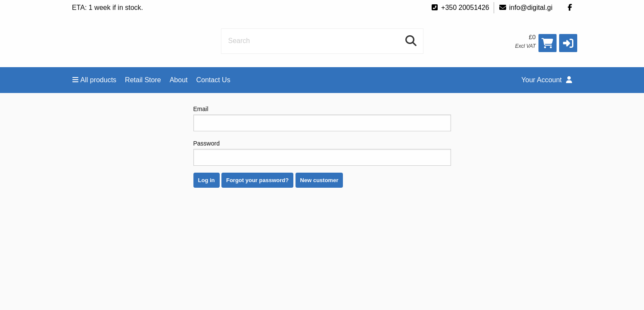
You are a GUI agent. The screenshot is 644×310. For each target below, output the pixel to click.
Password (322, 153)
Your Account (546, 80)
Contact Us (213, 80)
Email (322, 118)
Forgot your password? (257, 180)
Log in (207, 180)
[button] (568, 43)
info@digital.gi (526, 8)
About (179, 80)
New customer (319, 180)
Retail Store (143, 80)
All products (95, 80)
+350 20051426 (460, 8)
